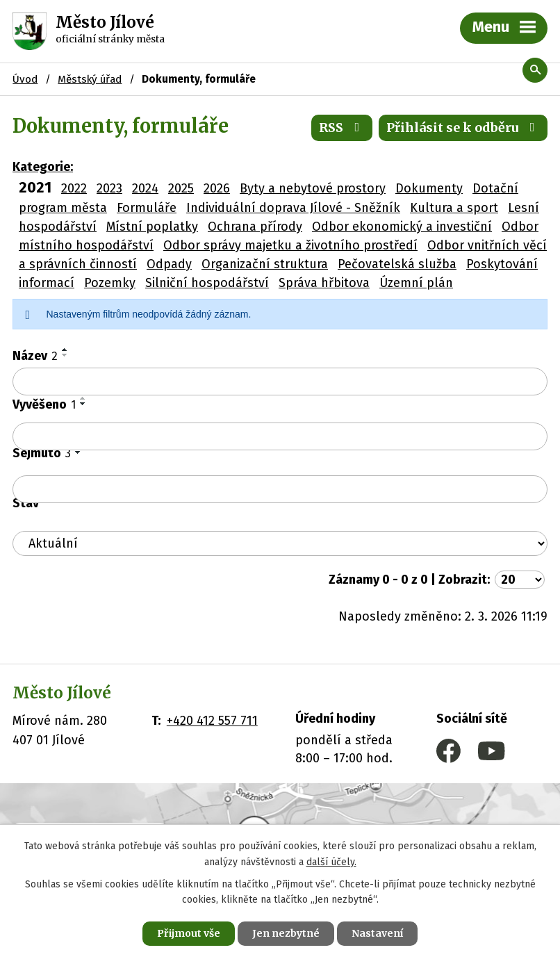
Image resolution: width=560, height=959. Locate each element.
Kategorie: (43, 167)
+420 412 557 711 (212, 721)
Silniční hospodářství (207, 283)
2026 (217, 188)
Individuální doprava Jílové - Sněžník (293, 208)
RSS (342, 128)
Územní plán (416, 283)
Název (35, 356)
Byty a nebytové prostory (313, 188)
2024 (145, 188)
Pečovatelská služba (397, 264)
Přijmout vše (189, 933)
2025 (181, 188)
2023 (109, 188)
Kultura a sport (454, 208)
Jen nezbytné (286, 933)
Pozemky (110, 283)
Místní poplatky (152, 227)
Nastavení (377, 933)
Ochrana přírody (255, 227)
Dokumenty (429, 188)
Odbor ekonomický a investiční (402, 227)
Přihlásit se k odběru (463, 128)
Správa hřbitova (324, 283)
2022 (74, 188)
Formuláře (147, 208)
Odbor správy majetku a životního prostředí (290, 245)
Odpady (169, 264)
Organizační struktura (265, 264)
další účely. (331, 862)
